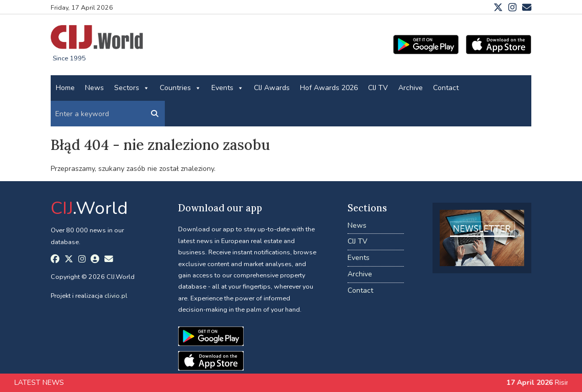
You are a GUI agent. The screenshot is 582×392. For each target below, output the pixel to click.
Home (65, 88)
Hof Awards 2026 (329, 88)
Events (228, 88)
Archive (411, 88)
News (94, 88)
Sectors (132, 88)
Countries (180, 88)
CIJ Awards (272, 88)
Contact (446, 88)
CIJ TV (378, 88)
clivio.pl (116, 296)
